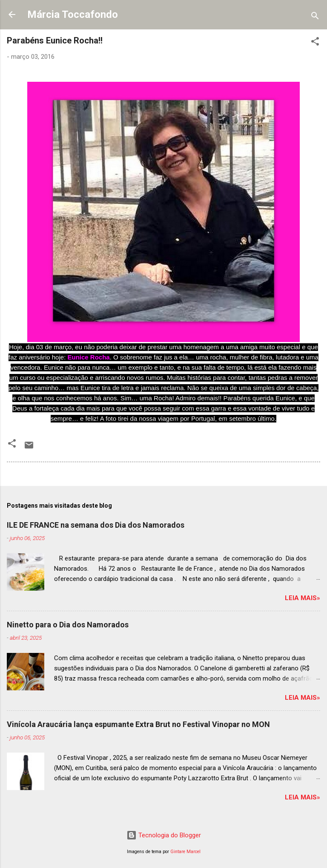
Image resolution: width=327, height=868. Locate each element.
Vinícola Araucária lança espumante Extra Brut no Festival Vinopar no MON (138, 724)
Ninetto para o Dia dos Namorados (68, 625)
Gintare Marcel (185, 852)
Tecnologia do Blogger (164, 835)
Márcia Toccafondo (73, 14)
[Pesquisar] (315, 17)
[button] (315, 43)
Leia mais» (303, 598)
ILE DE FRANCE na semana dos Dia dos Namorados (96, 525)
